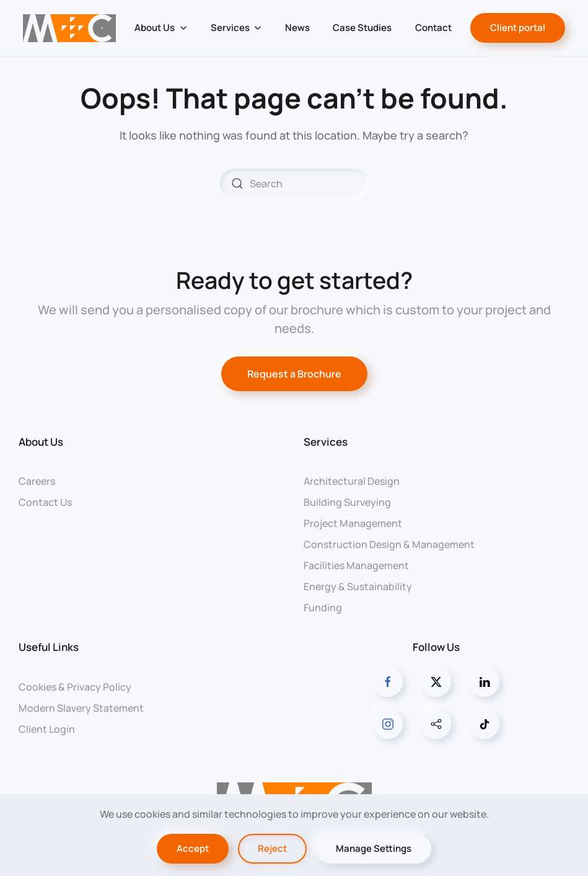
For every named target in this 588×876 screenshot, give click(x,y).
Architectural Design (352, 481)
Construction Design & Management (389, 544)
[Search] (294, 184)
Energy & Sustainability (358, 586)
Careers (37, 481)
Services (326, 442)
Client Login (47, 729)
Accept (193, 848)
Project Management (353, 523)
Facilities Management (356, 565)
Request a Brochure (294, 374)
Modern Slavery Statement (81, 708)
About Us (41, 442)
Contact (433, 28)
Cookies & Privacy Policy (75, 687)
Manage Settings (374, 848)
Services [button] (236, 28)
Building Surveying (347, 502)
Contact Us (45, 502)
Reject (272, 848)
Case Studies (362, 28)
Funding (323, 608)
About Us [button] (161, 28)
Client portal (518, 28)
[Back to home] (69, 28)
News (297, 28)
